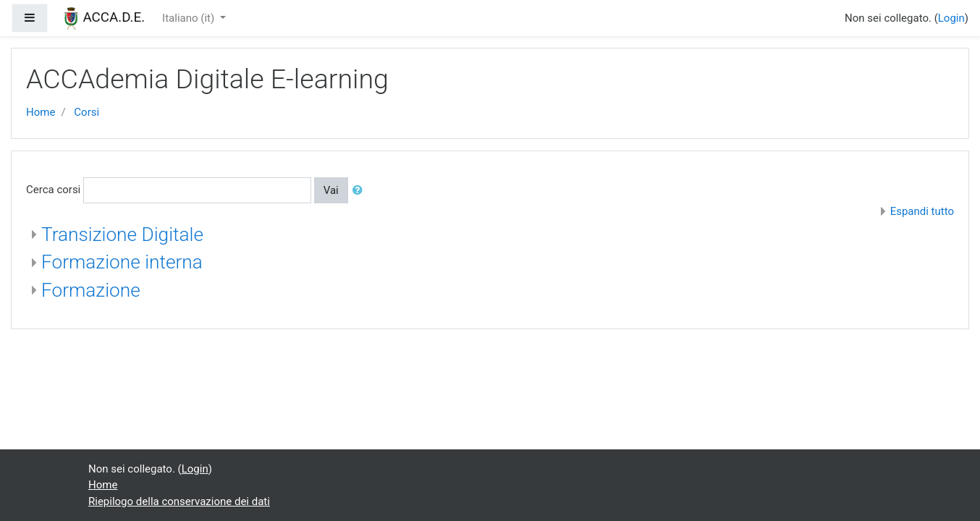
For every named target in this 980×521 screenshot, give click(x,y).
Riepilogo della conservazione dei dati (179, 501)
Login (951, 18)
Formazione (91, 290)
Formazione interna (122, 262)
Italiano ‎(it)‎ (190, 18)
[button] (360, 191)
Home (41, 112)
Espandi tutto (922, 211)
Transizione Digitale (122, 234)
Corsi (86, 112)
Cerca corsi (53, 190)
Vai (331, 190)
